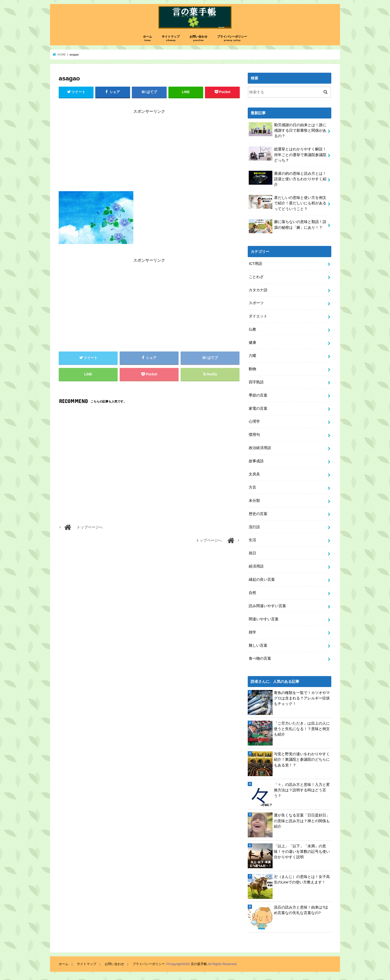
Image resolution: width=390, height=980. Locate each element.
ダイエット (258, 316)
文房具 (254, 474)
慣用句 (254, 435)
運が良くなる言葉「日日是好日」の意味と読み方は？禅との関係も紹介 (302, 821)
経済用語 (256, 566)
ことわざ (256, 277)
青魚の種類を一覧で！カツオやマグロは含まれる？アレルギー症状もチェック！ (302, 698)
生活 (252, 540)
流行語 (254, 527)
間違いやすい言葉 (264, 619)
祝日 (252, 553)
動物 (252, 369)
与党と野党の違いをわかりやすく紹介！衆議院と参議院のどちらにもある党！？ (302, 759)
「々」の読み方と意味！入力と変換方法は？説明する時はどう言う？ (302, 790)
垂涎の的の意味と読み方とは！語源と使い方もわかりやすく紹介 (288, 179)
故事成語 (256, 461)
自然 (252, 593)
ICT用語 (255, 264)
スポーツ (256, 303)
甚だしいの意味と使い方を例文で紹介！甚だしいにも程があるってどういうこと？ (288, 203)
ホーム (147, 38)
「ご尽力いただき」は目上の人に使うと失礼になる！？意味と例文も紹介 (302, 729)
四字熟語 (256, 382)
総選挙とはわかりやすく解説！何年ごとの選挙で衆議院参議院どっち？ (288, 154)
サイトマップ (171, 38)
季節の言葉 (258, 395)
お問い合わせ (198, 38)
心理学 (254, 421)
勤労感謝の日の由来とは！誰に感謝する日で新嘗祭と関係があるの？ (288, 130)
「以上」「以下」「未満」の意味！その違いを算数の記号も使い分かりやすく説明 (302, 852)
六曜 (252, 356)
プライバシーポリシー (232, 38)
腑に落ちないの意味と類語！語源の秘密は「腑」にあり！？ (288, 226)
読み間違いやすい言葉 (267, 606)
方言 (252, 487)
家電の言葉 (258, 408)
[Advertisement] (149, 154)
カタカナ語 (258, 290)
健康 (252, 343)
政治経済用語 (260, 448)
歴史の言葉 (258, 514)
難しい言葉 (258, 645)
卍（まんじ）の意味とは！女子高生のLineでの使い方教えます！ (302, 879)
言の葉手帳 (199, 964)
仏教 (252, 329)
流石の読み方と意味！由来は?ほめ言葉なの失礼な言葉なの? (301, 910)
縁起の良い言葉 (262, 579)
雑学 (252, 632)
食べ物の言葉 (260, 658)
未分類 (254, 501)
